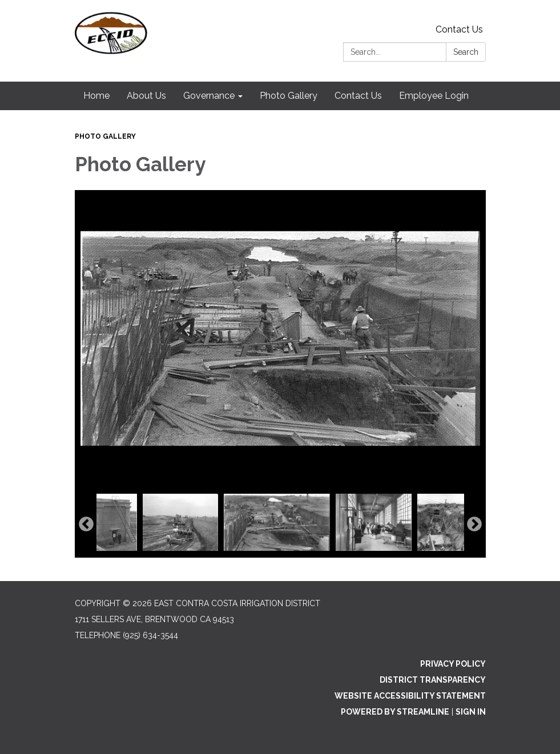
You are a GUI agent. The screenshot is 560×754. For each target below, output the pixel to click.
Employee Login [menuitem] (434, 96)
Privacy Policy (453, 664)
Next (474, 525)
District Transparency (433, 680)
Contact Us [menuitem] (358, 96)
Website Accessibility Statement (410, 696)
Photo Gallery (105, 136)
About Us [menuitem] (146, 96)
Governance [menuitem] (209, 96)
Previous (86, 525)
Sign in (471, 712)
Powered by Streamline (395, 712)
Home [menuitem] (96, 96)
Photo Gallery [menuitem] (289, 96)
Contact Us (459, 29)
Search (466, 52)
